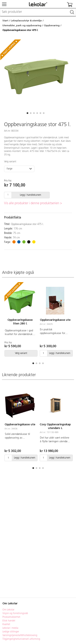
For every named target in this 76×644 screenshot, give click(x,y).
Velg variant (10, 162)
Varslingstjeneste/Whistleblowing (20, 635)
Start (5, 21)
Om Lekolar (8, 610)
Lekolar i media (10, 628)
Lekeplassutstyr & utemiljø (26, 21)
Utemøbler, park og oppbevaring (22, 25)
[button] (28, 113)
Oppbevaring (52, 25)
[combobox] (38, 12)
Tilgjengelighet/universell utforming (21, 639)
